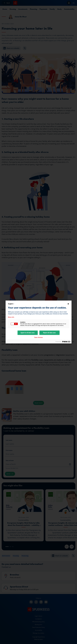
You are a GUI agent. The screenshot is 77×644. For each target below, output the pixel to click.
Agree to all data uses (28, 333)
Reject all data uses (49, 333)
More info (11, 317)
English (11, 304)
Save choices (39, 337)
